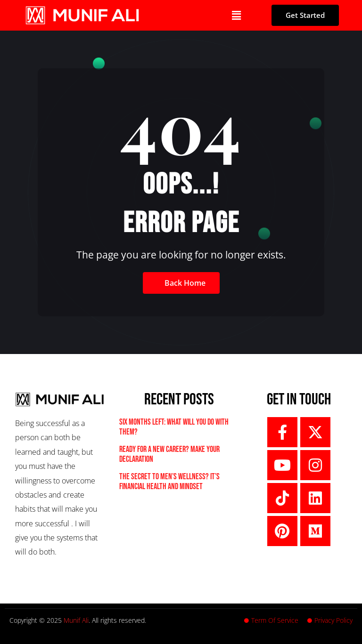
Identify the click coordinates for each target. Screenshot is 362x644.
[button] (236, 15)
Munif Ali (76, 620)
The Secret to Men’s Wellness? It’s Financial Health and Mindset (169, 482)
